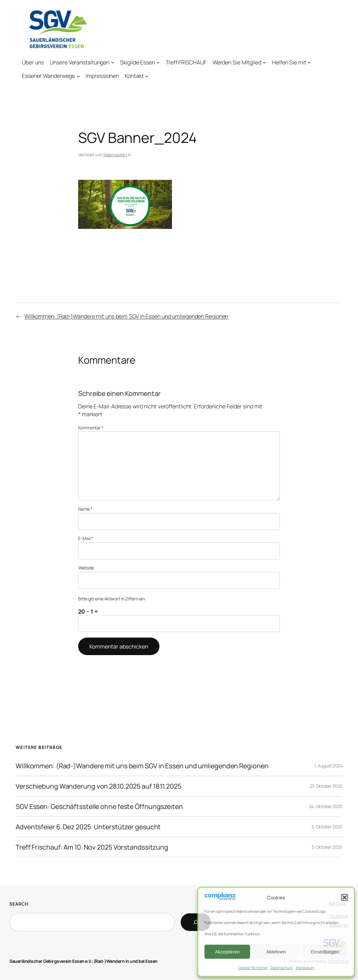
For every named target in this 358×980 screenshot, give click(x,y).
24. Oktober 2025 (326, 806)
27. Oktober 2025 (326, 786)
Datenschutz (282, 968)
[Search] (196, 922)
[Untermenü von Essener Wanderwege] (78, 76)
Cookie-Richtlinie (252, 968)
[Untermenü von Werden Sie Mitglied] (264, 62)
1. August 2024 (328, 766)
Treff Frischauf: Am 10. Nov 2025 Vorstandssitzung (92, 847)
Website (86, 568)
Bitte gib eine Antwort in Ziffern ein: (112, 599)
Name (85, 509)
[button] (345, 897)
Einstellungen (325, 952)
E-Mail (86, 538)
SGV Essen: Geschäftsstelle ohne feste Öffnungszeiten (99, 806)
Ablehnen (276, 952)
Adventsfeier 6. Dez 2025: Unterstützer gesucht (88, 827)
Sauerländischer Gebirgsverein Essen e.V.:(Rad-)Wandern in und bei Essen (83, 961)
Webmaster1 (115, 155)
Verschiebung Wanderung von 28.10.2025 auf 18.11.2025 (98, 786)
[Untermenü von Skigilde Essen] (158, 62)
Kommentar (91, 428)
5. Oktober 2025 (327, 827)
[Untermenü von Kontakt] (147, 76)
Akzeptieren (227, 952)
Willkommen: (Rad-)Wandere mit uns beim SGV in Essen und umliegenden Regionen (126, 316)
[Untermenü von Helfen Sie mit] (309, 62)
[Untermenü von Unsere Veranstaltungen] (113, 62)
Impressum (305, 968)
